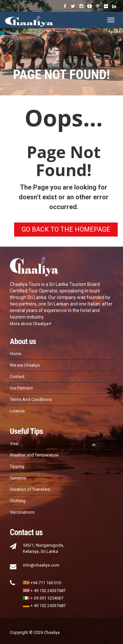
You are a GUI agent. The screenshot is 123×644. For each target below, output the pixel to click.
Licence (17, 411)
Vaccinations (22, 512)
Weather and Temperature (34, 455)
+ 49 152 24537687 (44, 591)
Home (16, 354)
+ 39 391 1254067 (43, 598)
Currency (18, 478)
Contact (17, 377)
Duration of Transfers (30, 489)
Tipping (17, 466)
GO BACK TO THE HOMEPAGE (66, 229)
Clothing (18, 501)
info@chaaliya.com (41, 565)
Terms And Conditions (31, 399)
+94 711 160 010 (42, 583)
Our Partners (21, 388)
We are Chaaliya (25, 365)
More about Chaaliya (31, 324)
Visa (14, 444)
